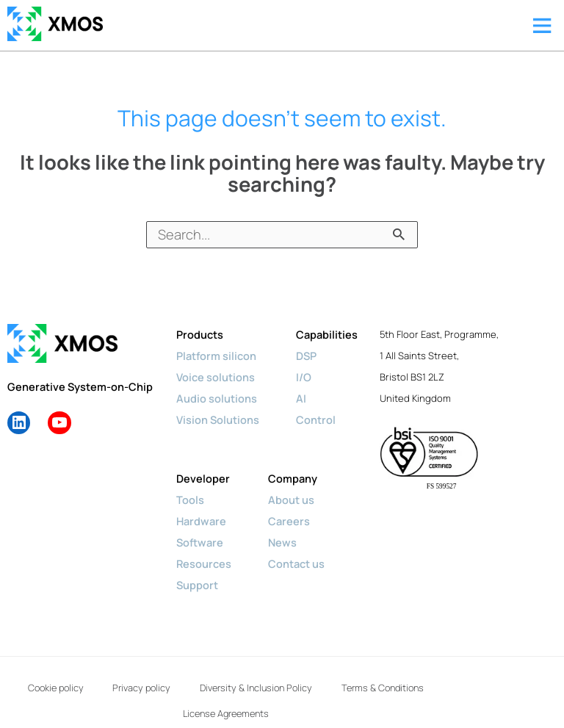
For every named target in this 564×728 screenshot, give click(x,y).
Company (293, 478)
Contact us (296, 563)
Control (316, 419)
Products (200, 334)
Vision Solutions (218, 419)
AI (301, 398)
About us (291, 500)
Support (197, 585)
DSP (306, 356)
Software (200, 542)
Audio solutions (217, 398)
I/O (304, 377)
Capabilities (327, 334)
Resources (204, 563)
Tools (190, 500)
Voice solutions (216, 377)
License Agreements (290, 700)
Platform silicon (216, 356)
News (282, 542)
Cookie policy (94, 683)
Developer (203, 478)
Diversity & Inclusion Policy (329, 683)
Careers (289, 521)
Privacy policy (197, 683)
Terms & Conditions (159, 700)
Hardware (201, 521)
